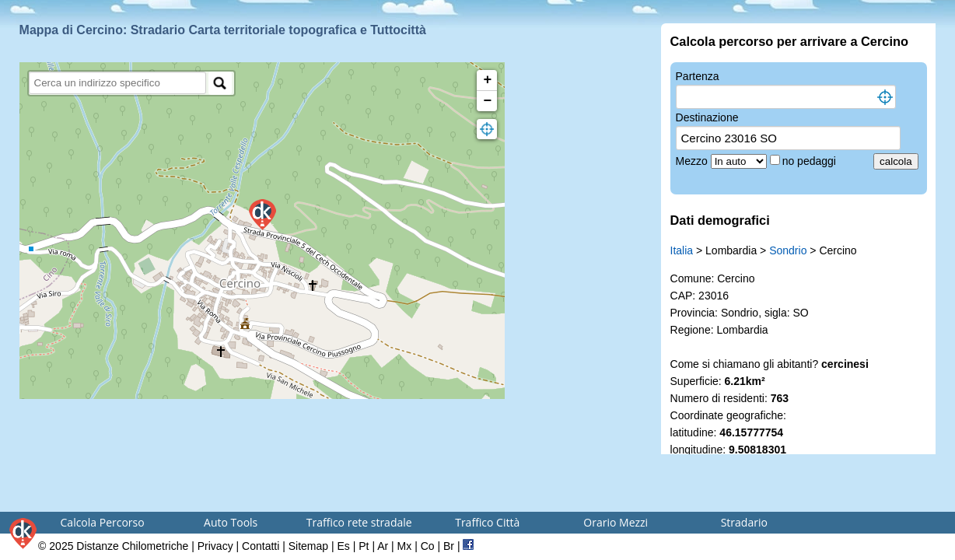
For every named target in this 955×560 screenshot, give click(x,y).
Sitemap (308, 546)
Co (428, 546)
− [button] (487, 101)
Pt (364, 546)
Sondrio (788, 250)
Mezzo (693, 161)
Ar (383, 546)
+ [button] (487, 80)
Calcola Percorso (103, 522)
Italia (682, 250)
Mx (405, 546)
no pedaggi (811, 161)
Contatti (261, 546)
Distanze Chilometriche (132, 546)
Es (344, 546)
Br (449, 546)
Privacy (215, 546)
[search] (118, 83)
